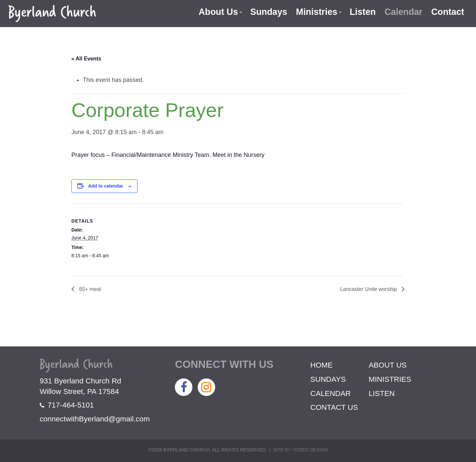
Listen (362, 12)
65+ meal (89, 289)
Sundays (268, 12)
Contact (448, 12)
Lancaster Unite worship (369, 289)
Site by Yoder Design (300, 450)
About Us (217, 12)
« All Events (86, 59)
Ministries (316, 12)
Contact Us (334, 407)
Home (322, 365)
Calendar (403, 12)
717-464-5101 (67, 405)
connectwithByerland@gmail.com (95, 419)
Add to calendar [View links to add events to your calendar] (106, 186)
